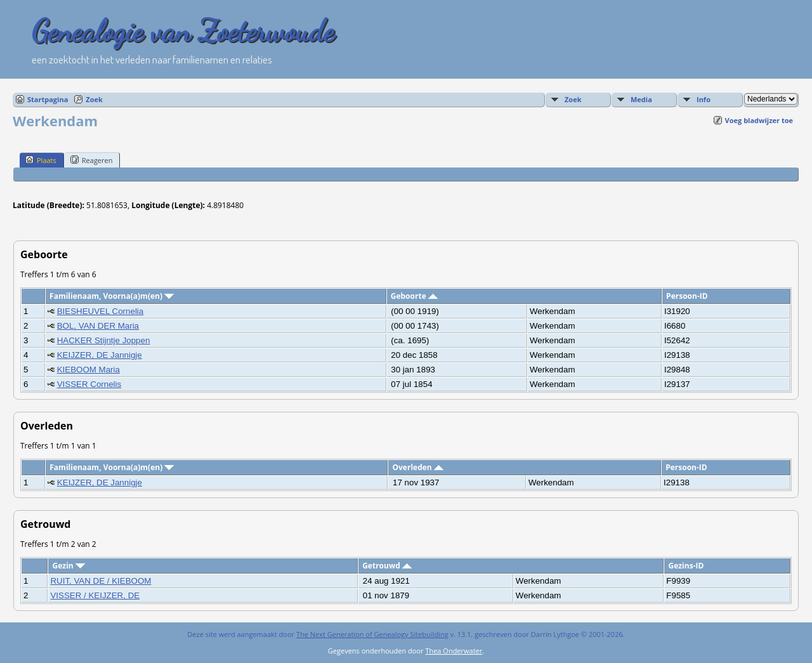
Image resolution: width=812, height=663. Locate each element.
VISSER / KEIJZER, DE (95, 595)
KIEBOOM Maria (88, 370)
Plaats (41, 160)
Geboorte (414, 296)
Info (704, 99)
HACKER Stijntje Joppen (104, 340)
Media (641, 99)
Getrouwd (387, 566)
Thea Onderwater (454, 651)
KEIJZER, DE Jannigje (100, 355)
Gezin (69, 566)
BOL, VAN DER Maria (98, 326)
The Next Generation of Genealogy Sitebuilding (372, 634)
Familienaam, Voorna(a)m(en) (112, 296)
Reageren (92, 160)
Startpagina (48, 99)
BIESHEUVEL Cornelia (101, 311)
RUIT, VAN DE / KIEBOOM (101, 581)
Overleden (417, 467)
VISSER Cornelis (89, 384)
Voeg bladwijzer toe (759, 120)
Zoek (94, 99)
